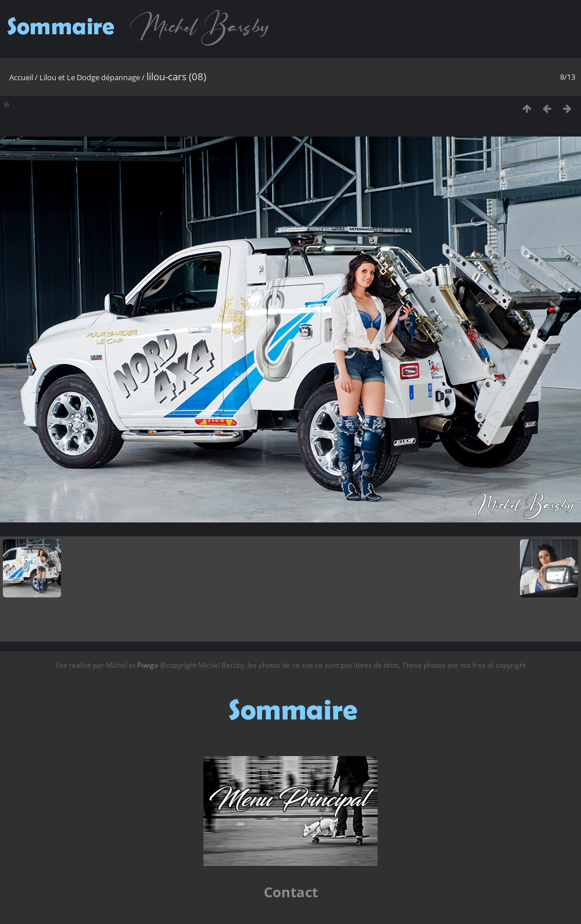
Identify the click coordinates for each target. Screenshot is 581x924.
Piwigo (148, 665)
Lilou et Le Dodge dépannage (90, 77)
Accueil (21, 77)
